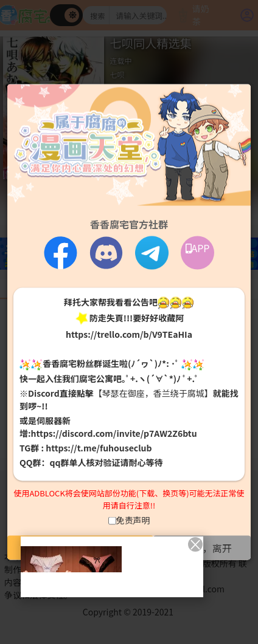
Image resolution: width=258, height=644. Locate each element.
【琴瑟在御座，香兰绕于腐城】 (153, 392)
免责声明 (133, 520)
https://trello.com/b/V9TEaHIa (129, 334)
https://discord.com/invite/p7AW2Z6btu (114, 433)
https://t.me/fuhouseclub (99, 447)
